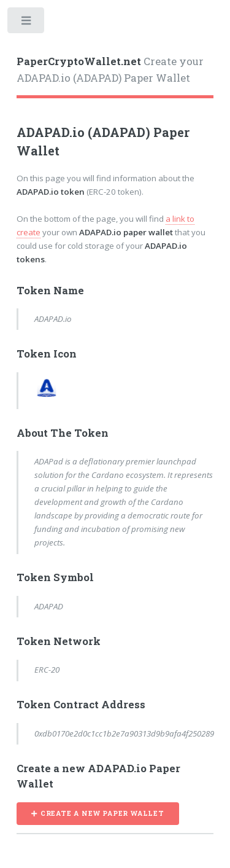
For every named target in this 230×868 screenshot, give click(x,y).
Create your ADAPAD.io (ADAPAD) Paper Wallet (110, 70)
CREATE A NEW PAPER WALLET (102, 813)
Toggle (27, 23)
